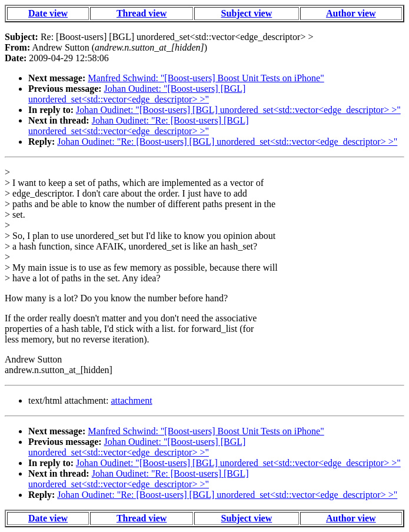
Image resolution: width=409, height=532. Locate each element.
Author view (351, 13)
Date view (48, 13)
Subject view (247, 13)
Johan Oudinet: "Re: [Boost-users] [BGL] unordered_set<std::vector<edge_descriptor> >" (139, 126)
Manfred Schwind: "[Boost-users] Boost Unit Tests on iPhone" (206, 78)
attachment (131, 400)
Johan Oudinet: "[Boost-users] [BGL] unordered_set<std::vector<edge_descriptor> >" (137, 94)
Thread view (142, 13)
